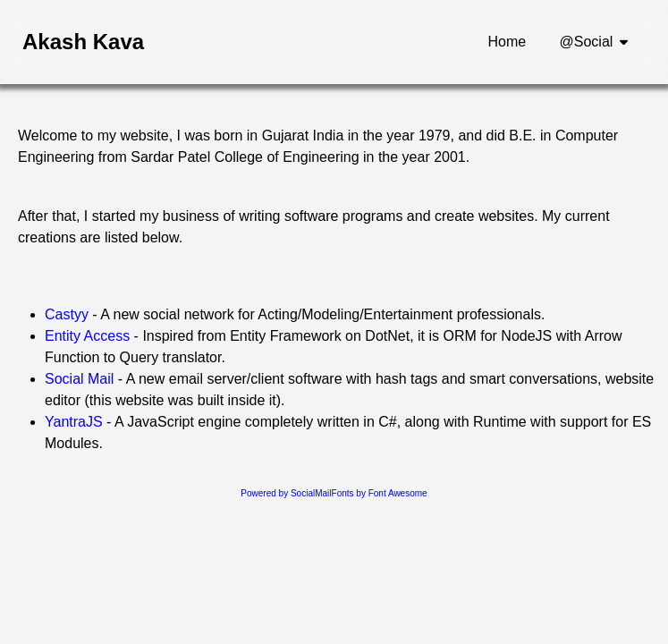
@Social (587, 42)
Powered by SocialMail (286, 493)
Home (507, 42)
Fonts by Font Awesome (380, 493)
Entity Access (87, 336)
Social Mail (79, 379)
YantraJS (74, 422)
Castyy (67, 314)
